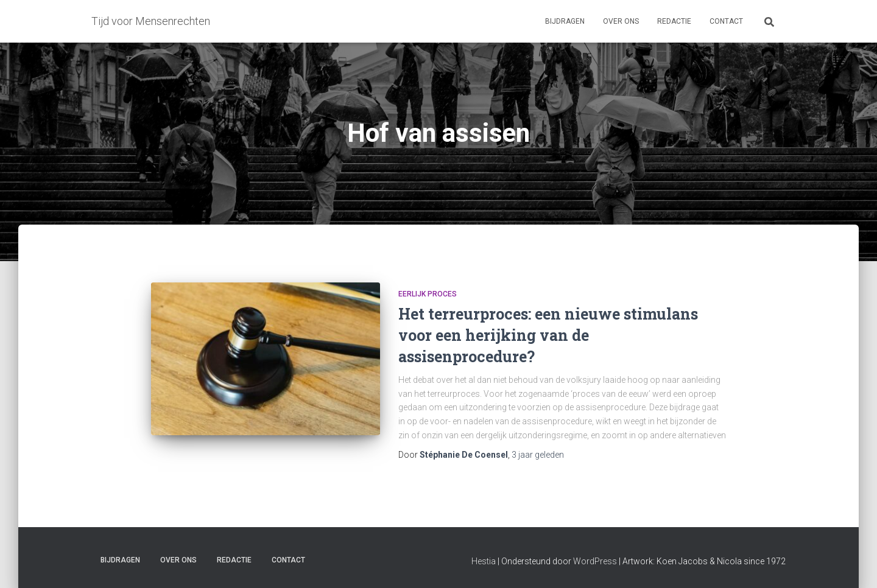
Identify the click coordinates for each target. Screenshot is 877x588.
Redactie (674, 21)
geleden (538, 455)
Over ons (621, 21)
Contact (726, 21)
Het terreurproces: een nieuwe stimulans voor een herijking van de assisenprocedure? (548, 335)
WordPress (595, 561)
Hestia (484, 561)
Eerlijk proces (428, 294)
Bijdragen (565, 21)
